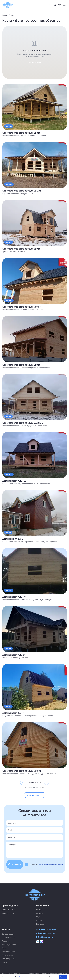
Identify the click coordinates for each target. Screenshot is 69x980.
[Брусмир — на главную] (8, 5)
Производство (8, 955)
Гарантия (6, 941)
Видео (4, 948)
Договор (5, 962)
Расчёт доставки (9, 945)
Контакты (40, 924)
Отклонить (53, 977)
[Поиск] (55, 5)
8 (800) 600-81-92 (46, 933)
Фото (38, 917)
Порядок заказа (8, 937)
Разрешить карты (34, 62)
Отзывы (40, 913)
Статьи (39, 910)
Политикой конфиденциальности (51, 864)
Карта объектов (9, 952)
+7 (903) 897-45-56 (35, 815)
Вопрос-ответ (8, 934)
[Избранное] (59, 5)
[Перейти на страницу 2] (46, 782)
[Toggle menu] (64, 5)
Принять (63, 977)
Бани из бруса (8, 913)
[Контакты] (50, 5)
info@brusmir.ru (44, 937)
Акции (39, 920)
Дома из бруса (8, 910)
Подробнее (23, 977)
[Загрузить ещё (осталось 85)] (35, 795)
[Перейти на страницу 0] (23, 782)
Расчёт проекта (9, 959)
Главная (5, 15)
